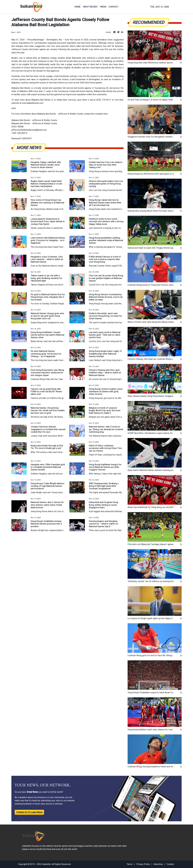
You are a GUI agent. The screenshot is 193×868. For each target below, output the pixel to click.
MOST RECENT (90, 7)
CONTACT (113, 7)
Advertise (158, 864)
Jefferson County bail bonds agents (29, 49)
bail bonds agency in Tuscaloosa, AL (91, 88)
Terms (130, 864)
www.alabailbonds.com (32, 103)
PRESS (103, 7)
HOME (77, 7)
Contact (170, 864)
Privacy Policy (143, 864)
